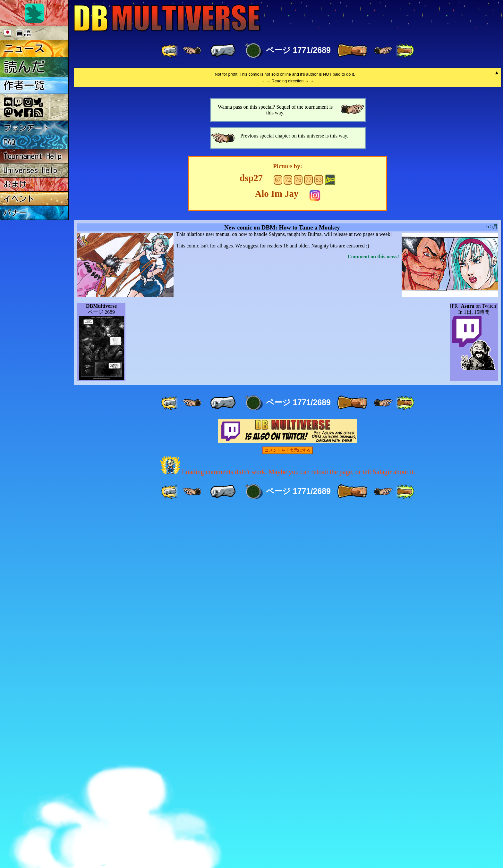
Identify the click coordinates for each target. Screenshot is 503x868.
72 (288, 538)
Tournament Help (33, 156)
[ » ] (352, 51)
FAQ (9, 142)
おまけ (15, 184)
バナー (15, 213)
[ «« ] (170, 51)
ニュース (24, 48)
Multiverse (167, 18)
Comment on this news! (373, 615)
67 (278, 538)
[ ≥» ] (383, 51)
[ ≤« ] (192, 51)
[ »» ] (405, 51)
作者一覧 (24, 85)
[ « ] (223, 51)
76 (298, 538)
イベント (19, 199)
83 (319, 538)
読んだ (24, 67)
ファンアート (27, 128)
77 (308, 538)
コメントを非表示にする (288, 809)
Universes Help (30, 170)
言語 (17, 33)
